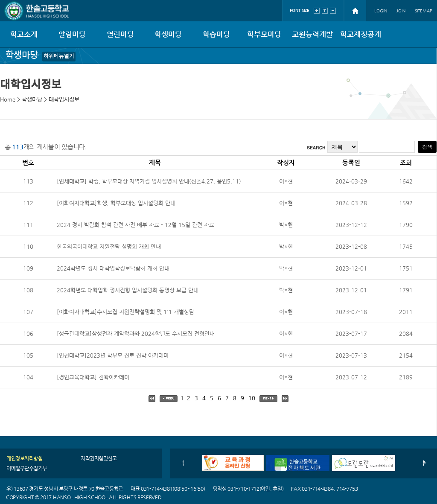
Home (8, 99)
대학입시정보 (64, 99)
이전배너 (182, 463)
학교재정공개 (361, 34)
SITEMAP (424, 11)
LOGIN (381, 11)
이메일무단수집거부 (27, 468)
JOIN (401, 11)
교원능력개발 (312, 34)
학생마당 (168, 34)
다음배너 (425, 463)
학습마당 (216, 34)
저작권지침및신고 (99, 458)
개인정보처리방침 (24, 458)
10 (252, 398)
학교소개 (24, 34)
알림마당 (72, 34)
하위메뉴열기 (59, 56)
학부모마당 (264, 34)
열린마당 (120, 34)
